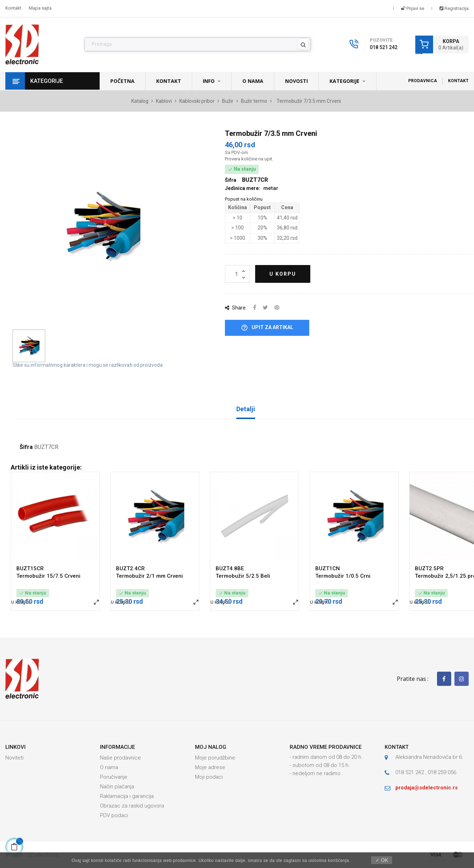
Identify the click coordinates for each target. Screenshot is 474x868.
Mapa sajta (40, 8)
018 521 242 (384, 47)
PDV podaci (114, 815)
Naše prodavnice (120, 758)
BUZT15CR (30, 568)
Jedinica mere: (243, 188)
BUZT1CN (328, 568)
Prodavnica (423, 81)
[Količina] (237, 274)
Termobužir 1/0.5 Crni (343, 576)
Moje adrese (210, 767)
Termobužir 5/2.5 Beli (243, 576)
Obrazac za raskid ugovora (132, 806)
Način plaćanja (117, 787)
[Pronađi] (197, 44)
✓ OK (382, 860)
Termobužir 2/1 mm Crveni (149, 576)
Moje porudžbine (215, 758)
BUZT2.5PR (429, 568)
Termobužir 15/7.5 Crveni (48, 576)
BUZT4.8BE (230, 568)
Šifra (26, 447)
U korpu (283, 274)
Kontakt (13, 8)
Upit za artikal (267, 328)
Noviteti (14, 758)
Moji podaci (209, 777)
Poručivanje (114, 777)
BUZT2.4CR (130, 568)
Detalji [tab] (246, 409)
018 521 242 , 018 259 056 (426, 772)
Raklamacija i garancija (127, 796)
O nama (109, 767)
